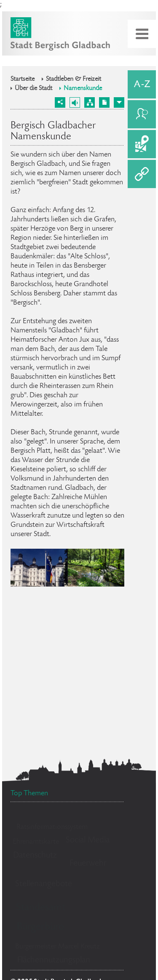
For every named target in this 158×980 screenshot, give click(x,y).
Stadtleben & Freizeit (74, 80)
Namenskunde (83, 89)
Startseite (23, 80)
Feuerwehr (88, 864)
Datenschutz (35, 856)
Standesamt (41, 908)
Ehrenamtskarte (36, 842)
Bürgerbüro (40, 927)
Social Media (88, 841)
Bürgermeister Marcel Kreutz (57, 947)
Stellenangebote (44, 884)
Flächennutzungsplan (54, 960)
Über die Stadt (33, 89)
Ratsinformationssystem (52, 827)
